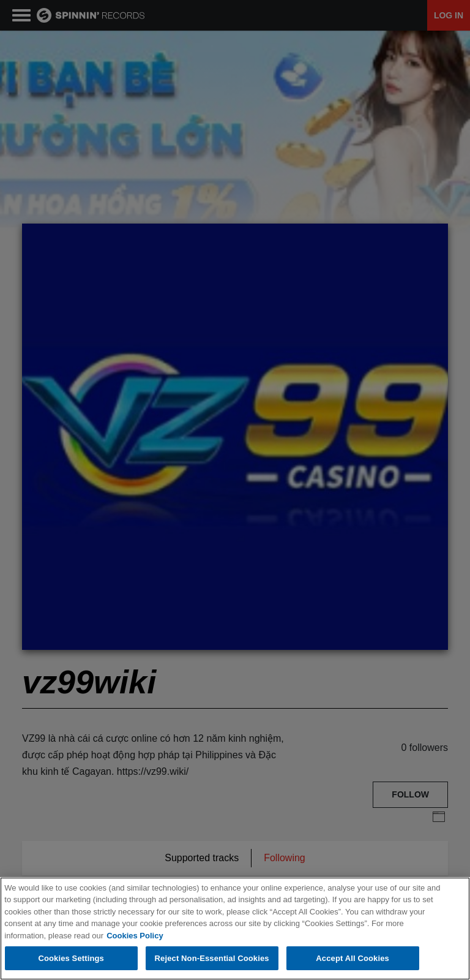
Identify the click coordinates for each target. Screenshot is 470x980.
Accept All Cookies (352, 959)
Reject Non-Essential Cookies (212, 959)
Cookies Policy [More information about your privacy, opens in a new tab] (135, 936)
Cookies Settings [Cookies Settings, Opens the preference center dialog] (71, 959)
